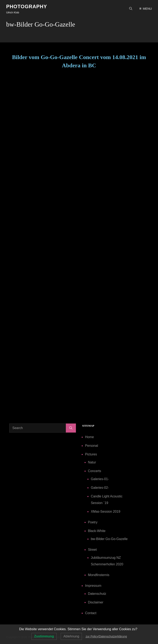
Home (89, 437)
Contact (91, 613)
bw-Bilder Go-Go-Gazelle (109, 539)
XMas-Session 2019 (105, 512)
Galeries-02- (100, 488)
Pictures (91, 454)
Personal (91, 446)
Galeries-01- (100, 479)
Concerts (94, 471)
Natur (92, 462)
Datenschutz (97, 594)
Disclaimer (96, 602)
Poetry (93, 522)
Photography (27, 6)
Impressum (93, 586)
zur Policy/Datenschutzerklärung (106, 636)
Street (92, 550)
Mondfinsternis (99, 575)
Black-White (97, 531)
